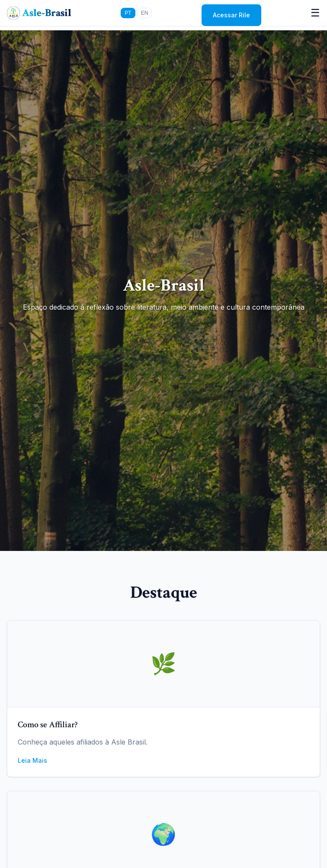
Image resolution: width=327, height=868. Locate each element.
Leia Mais (32, 760)
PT (128, 13)
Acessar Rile (231, 15)
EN (145, 13)
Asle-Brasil (47, 13)
